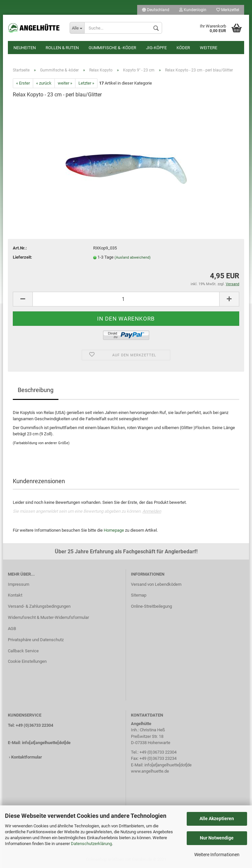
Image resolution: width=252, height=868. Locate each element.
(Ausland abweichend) (133, 257)
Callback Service (23, 651)
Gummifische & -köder (112, 48)
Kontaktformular (27, 757)
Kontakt (15, 595)
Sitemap (139, 595)
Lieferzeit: (22, 257)
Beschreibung (36, 390)
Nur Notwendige (217, 838)
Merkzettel (228, 10)
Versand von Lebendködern (156, 584)
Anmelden (152, 511)
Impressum (19, 584)
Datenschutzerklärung (91, 844)
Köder (183, 48)
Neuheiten (25, 48)
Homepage (114, 530)
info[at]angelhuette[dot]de (46, 743)
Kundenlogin (193, 10)
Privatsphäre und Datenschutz (36, 640)
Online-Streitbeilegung (151, 606)
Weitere (209, 48)
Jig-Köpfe (156, 48)
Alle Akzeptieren (217, 819)
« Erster (23, 83)
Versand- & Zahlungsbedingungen (39, 606)
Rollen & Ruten (62, 48)
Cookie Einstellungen (27, 661)
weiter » (65, 83)
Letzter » (86, 83)
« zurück (44, 83)
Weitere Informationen (217, 855)
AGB (12, 629)
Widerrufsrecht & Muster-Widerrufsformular (48, 617)
